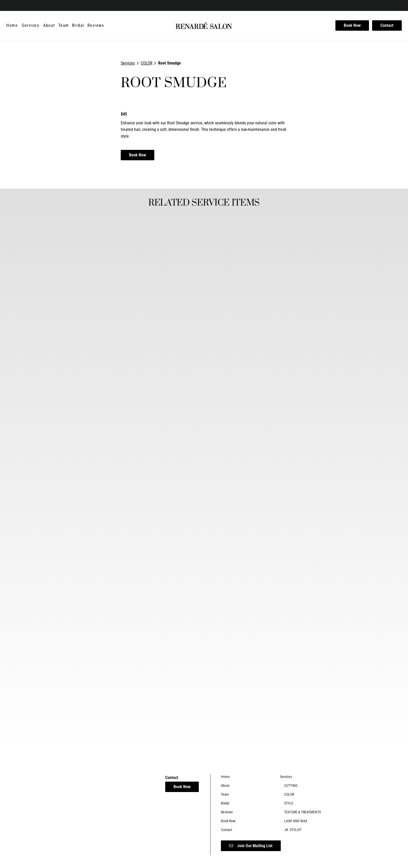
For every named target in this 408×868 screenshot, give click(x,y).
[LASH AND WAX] (296, 821)
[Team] (64, 25)
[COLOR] (289, 794)
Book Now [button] (138, 155)
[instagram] (16, 5)
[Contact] (386, 25)
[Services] (30, 25)
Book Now (352, 25)
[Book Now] (352, 25)
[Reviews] (96, 25)
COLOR (147, 63)
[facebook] (9, 5)
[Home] (13, 25)
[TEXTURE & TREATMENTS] (302, 812)
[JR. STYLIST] (293, 830)
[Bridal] (78, 25)
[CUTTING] (291, 786)
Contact (387, 25)
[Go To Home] (204, 25)
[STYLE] (289, 803)
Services (128, 63)
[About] (49, 25)
